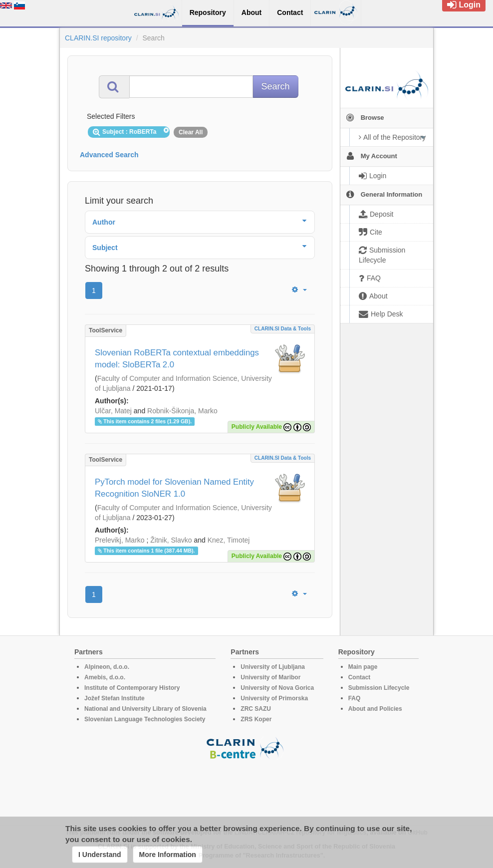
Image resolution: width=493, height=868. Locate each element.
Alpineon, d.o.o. (107, 667)
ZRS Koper (256, 719)
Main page (363, 667)
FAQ (355, 698)
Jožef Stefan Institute (115, 698)
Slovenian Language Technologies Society (145, 719)
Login (464, 5)
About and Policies (375, 709)
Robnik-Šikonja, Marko (182, 411)
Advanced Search (109, 155)
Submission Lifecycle (379, 688)
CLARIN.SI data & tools (283, 329)
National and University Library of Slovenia (145, 709)
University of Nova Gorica (277, 688)
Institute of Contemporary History (132, 688)
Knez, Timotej (229, 540)
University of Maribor (270, 677)
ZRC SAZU (256, 709)
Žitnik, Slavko (171, 540)
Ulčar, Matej (113, 411)
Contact (360, 677)
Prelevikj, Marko (120, 540)
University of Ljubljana (273, 667)
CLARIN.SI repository (98, 38)
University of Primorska (274, 698)
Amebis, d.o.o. (105, 677)
